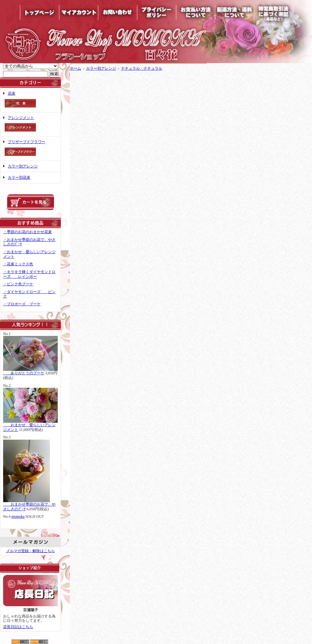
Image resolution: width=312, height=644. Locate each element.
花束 (30, 100)
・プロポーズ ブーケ (22, 304)
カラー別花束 (19, 177)
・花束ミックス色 (18, 264)
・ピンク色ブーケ (18, 284)
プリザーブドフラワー (30, 149)
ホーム (76, 68)
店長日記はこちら (18, 627)
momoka (18, 517)
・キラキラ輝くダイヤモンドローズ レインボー (29, 274)
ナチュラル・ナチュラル (142, 68)
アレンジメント (30, 125)
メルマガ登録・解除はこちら (31, 551)
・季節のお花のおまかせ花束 (27, 232)
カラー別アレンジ (23, 166)
